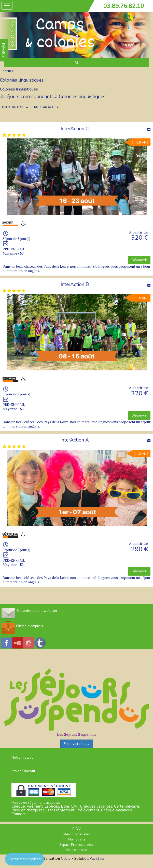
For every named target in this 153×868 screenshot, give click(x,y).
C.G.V (76, 829)
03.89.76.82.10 (124, 6)
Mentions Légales (77, 834)
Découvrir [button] (139, 260)
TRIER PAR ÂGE (43, 107)
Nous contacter (77, 850)
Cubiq (66, 858)
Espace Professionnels (77, 845)
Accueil (8, 71)
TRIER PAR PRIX (12, 107)
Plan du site (77, 839)
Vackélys (97, 858)
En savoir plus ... (77, 744)
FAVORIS (4, 50)
